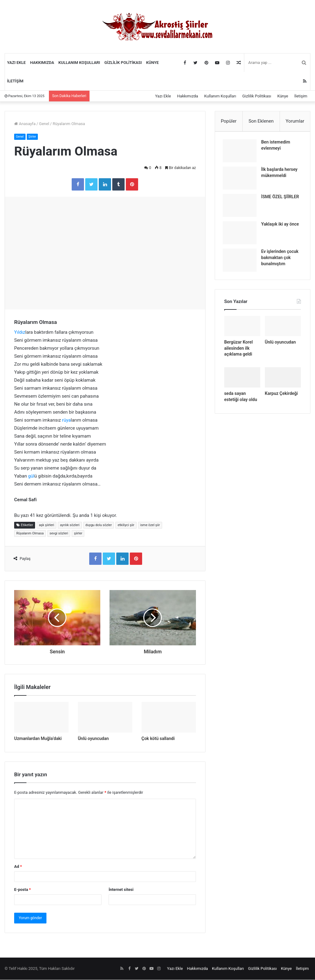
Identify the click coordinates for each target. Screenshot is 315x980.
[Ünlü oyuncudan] (105, 718)
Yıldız (20, 332)
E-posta (22, 890)
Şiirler (34, 137)
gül (31, 476)
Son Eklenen (261, 121)
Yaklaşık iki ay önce (282, 226)
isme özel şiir (150, 525)
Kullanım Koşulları (79, 63)
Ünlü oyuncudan (93, 738)
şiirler (78, 533)
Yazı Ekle (16, 63)
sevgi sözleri (59, 533)
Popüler (229, 121)
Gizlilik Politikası (123, 63)
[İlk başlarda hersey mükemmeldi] (241, 180)
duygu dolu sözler (99, 525)
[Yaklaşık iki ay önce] (241, 234)
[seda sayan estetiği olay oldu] (242, 380)
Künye (152, 63)
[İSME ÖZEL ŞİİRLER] (241, 207)
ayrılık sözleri (70, 525)
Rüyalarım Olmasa (30, 533)
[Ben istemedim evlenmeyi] (241, 152)
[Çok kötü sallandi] (169, 718)
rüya (67, 420)
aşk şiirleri (46, 525)
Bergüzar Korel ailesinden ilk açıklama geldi (239, 351)
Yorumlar (295, 121)
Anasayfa (25, 124)
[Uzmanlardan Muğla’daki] (41, 718)
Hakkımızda (42, 63)
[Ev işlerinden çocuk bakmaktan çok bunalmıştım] (241, 262)
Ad (18, 867)
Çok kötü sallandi (158, 738)
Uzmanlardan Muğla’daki (38, 738)
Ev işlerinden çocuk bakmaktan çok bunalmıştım (281, 259)
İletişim (15, 81)
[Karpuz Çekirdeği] (283, 380)
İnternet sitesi (121, 890)
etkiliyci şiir (126, 525)
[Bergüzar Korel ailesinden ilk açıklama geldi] (242, 329)
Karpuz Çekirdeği (281, 396)
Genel (44, 124)
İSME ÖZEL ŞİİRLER (282, 198)
